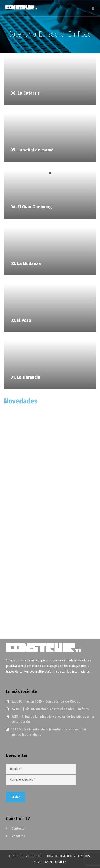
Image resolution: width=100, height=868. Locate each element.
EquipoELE (58, 862)
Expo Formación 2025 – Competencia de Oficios (46, 701)
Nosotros (18, 836)
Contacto (18, 828)
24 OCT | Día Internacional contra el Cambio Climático (50, 709)
